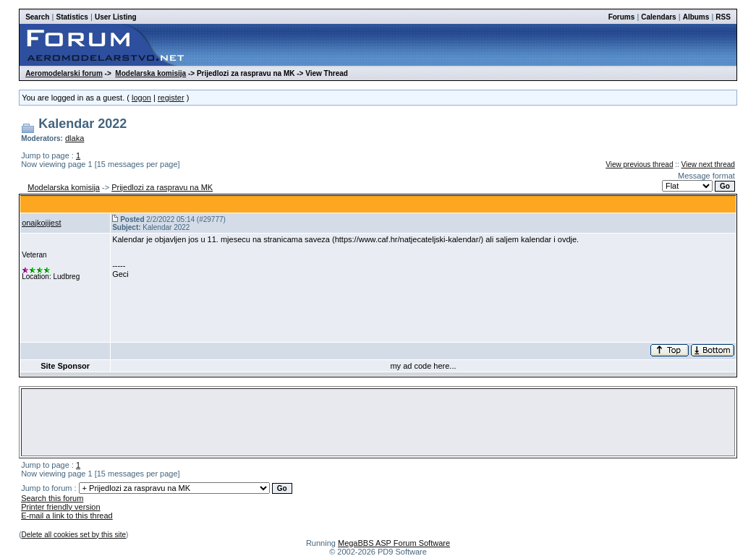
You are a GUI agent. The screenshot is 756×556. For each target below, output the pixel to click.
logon (141, 98)
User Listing (116, 17)
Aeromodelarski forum (64, 73)
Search (37, 17)
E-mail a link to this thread (67, 516)
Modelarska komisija (150, 73)
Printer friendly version (60, 507)
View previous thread (639, 164)
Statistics (72, 17)
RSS (723, 17)
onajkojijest (41, 223)
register (171, 98)
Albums (696, 17)
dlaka (75, 138)
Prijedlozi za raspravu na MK (162, 187)
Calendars (658, 17)
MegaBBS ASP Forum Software (394, 543)
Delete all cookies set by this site (73, 535)
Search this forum (52, 498)
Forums (622, 17)
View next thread (708, 164)
